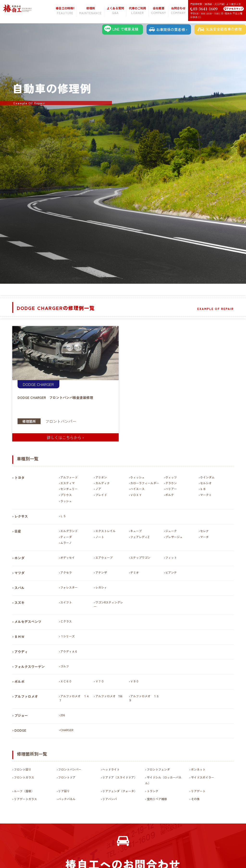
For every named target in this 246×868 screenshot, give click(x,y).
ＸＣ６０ (66, 681)
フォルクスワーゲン (30, 667)
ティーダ (66, 537)
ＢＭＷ (19, 636)
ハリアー (171, 489)
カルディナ (103, 483)
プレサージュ (174, 537)
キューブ (136, 531)
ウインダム (207, 477)
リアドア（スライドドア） (120, 777)
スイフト (66, 602)
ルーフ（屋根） (24, 791)
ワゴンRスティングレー (108, 604)
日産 (18, 531)
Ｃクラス (66, 621)
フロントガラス (24, 777)
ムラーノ (66, 543)
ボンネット (198, 769)
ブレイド (101, 495)
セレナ (204, 531)
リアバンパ (110, 799)
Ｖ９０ (135, 681)
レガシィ (101, 587)
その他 (195, 799)
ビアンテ (171, 572)
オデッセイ (68, 557)
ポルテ (170, 495)
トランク (153, 791)
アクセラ (66, 572)
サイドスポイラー (203, 777)
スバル (19, 588)
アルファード (69, 477)
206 (63, 715)
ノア (98, 489)
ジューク (171, 531)
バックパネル (67, 799)
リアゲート (198, 791)
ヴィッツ (171, 477)
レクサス (21, 516)
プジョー (21, 715)
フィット (171, 557)
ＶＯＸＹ (136, 495)
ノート (100, 537)
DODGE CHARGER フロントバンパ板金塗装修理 (55, 397)
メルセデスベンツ (28, 622)
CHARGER (45, 384)
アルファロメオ (26, 696)
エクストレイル (105, 531)
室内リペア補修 (157, 799)
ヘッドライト (111, 769)
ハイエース (137, 489)
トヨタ (19, 478)
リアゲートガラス (25, 799)
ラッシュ (66, 501)
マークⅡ (206, 495)
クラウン (171, 483)
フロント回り (23, 769)
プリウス (66, 495)
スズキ (19, 603)
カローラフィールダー (145, 483)
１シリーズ (68, 636)
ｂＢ (203, 489)
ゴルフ (65, 666)
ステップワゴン (140, 557)
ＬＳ (63, 516)
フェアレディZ (140, 537)
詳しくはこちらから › (65, 437)
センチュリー (69, 489)
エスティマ (68, 483)
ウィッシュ (137, 477)
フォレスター (69, 587)
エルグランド (69, 531)
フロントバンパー (61, 421)
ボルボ (19, 681)
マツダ (19, 573)
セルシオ (206, 483)
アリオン (101, 477)
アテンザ (101, 572)
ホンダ (19, 558)
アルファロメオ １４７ (74, 698)
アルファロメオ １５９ (144, 698)
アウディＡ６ (69, 651)
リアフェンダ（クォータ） (120, 791)
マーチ (204, 537)
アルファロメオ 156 (109, 696)
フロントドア (67, 777)
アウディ (21, 652)
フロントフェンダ (158, 769)
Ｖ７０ (100, 681)
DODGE (29, 384)
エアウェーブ (104, 557)
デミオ (135, 572)
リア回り (64, 791)
